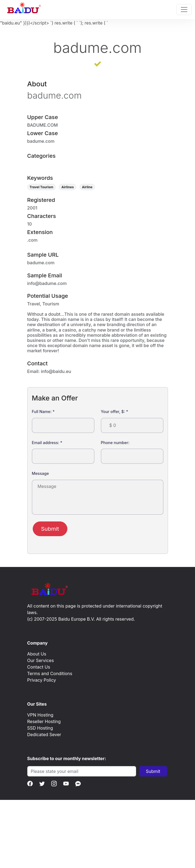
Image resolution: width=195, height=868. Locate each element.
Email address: (47, 443)
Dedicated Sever (44, 735)
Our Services (41, 660)
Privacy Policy (42, 680)
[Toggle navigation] (184, 10)
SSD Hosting (40, 728)
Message (40, 473)
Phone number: (115, 443)
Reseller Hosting (44, 721)
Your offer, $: (115, 412)
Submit (50, 529)
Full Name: (43, 412)
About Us (37, 654)
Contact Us (39, 667)
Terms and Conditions (50, 673)
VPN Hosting (40, 715)
